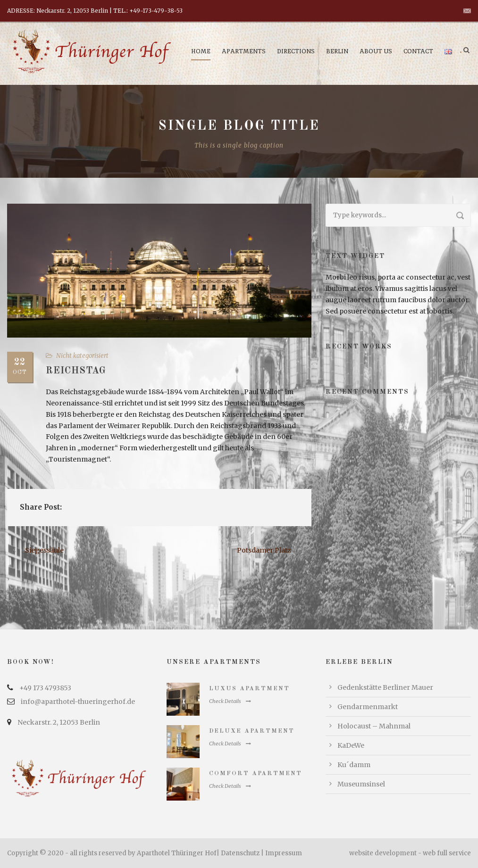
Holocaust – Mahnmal (374, 726)
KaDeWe (351, 745)
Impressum (284, 853)
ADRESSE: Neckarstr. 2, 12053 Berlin (58, 11)
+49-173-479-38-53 (156, 11)
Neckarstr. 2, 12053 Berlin (59, 722)
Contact (418, 51)
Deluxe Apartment (252, 731)
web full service (447, 853)
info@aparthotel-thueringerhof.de (78, 702)
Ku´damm (354, 765)
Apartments (244, 51)
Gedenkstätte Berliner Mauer (385, 687)
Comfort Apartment (256, 773)
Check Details (230, 701)
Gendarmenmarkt (368, 707)
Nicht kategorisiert (82, 356)
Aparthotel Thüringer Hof (177, 853)
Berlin (337, 51)
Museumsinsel (361, 784)
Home (201, 51)
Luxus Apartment (249, 689)
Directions (296, 51)
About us (376, 51)
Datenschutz (240, 853)
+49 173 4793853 (45, 688)
